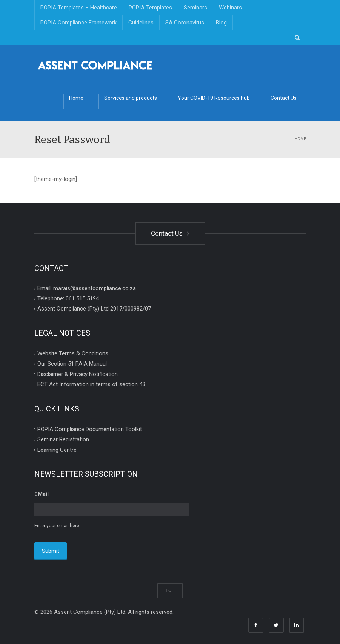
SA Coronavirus (185, 23)
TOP (170, 589)
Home (76, 98)
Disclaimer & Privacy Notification (78, 374)
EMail (42, 494)
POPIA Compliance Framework (78, 23)
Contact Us (284, 98)
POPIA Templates (150, 8)
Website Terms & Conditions (73, 353)
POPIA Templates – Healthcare (79, 8)
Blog (221, 23)
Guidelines (141, 23)
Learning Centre (57, 450)
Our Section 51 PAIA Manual (72, 364)
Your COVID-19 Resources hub (214, 98)
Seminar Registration (63, 439)
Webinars (230, 8)
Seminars (195, 8)
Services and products (131, 98)
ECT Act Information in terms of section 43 (91, 384)
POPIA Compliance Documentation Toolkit (90, 429)
